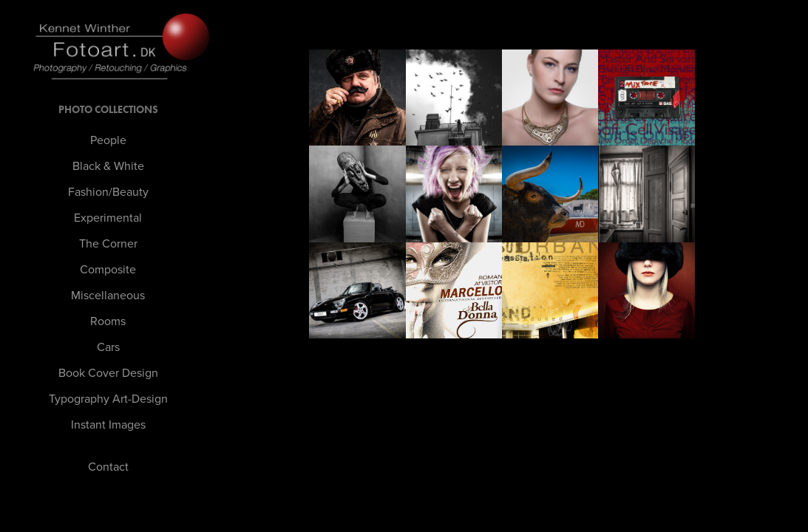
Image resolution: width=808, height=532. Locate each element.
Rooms (108, 321)
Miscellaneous (108, 295)
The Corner (108, 243)
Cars (108, 347)
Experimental (108, 217)
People (108, 140)
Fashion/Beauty (108, 191)
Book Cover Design (108, 372)
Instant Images (108, 424)
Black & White (108, 166)
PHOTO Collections (108, 110)
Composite (108, 269)
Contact (108, 466)
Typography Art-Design (108, 398)
